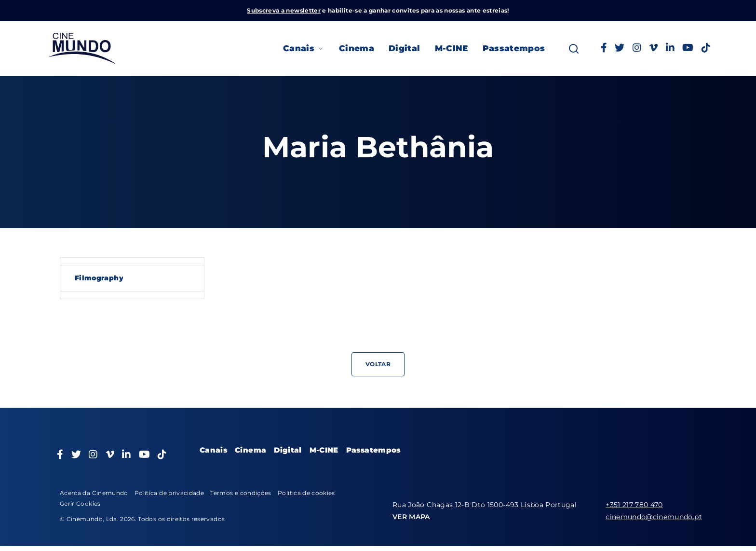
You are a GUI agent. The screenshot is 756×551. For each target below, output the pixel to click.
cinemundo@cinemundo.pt (654, 517)
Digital (404, 48)
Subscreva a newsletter (284, 10)
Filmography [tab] (99, 278)
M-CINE (452, 48)
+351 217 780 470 (634, 505)
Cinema (357, 48)
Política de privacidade (169, 493)
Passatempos (514, 48)
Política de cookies (306, 493)
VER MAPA (411, 517)
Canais (304, 48)
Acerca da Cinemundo (94, 493)
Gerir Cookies (80, 503)
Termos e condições (241, 493)
